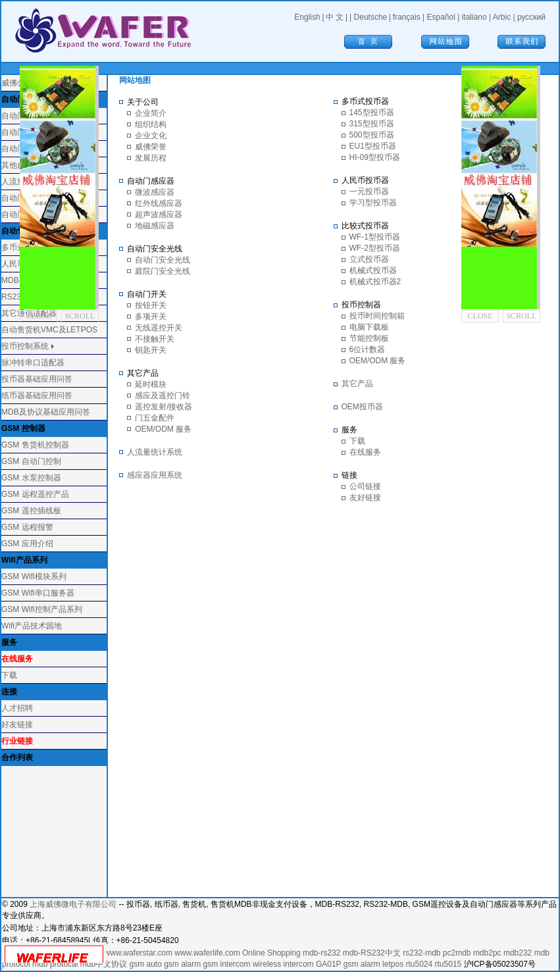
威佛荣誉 (151, 147)
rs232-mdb (421, 953)
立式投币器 (369, 259)
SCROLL (80, 316)
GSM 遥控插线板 (31, 511)
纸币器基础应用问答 (37, 396)
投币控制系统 (25, 346)
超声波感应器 (159, 215)
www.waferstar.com (139, 953)
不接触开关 (155, 339)
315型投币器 (372, 124)
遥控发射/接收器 (164, 407)
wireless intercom (283, 964)
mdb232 (518, 953)
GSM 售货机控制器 (35, 445)
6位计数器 (368, 349)
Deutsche (371, 17)
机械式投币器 (373, 270)
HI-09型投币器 (375, 157)
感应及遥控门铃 (163, 396)
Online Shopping (271, 953)
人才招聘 (17, 708)
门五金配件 (155, 418)
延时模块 (151, 384)
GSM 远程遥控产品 (35, 494)
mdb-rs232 (321, 953)
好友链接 (17, 725)
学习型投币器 (373, 203)
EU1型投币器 (373, 146)
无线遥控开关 (159, 328)
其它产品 (357, 384)
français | (410, 17)
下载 (9, 675)
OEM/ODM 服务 (163, 429)
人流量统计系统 (155, 452)
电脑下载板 (369, 327)
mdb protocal (55, 964)
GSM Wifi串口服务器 (38, 593)
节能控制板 (369, 338)
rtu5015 (448, 964)
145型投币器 (372, 113)
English (307, 17)
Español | (445, 17)
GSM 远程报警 (27, 527)
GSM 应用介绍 (27, 544)
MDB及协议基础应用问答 (46, 412)
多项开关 (151, 317)
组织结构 (151, 124)
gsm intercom (227, 964)
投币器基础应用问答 (37, 379)
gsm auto (145, 964)
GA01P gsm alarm (348, 964)
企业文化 (151, 136)
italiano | (477, 17)
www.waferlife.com (207, 953)
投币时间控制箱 (377, 316)
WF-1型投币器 (375, 237)
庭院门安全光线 (163, 271)
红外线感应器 (159, 203)
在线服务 (365, 452)
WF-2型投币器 (375, 248)
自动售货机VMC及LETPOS (49, 330)
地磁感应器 (155, 226)
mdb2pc (487, 953)
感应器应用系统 (155, 475)
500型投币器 (372, 135)
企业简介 (151, 113)
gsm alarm (182, 964)
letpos (393, 964)
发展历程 (151, 158)
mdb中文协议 (104, 964)
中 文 (335, 17)
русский (531, 17)
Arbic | (505, 17)
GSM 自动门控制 (31, 461)
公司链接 (365, 486)
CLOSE (39, 316)
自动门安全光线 (163, 260)
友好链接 (365, 498)
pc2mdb (457, 953)
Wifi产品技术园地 (32, 626)
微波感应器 (155, 192)
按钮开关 (151, 305)
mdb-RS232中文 (372, 953)
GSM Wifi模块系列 (34, 576)
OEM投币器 (362, 407)
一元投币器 (369, 192)
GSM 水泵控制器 (31, 478)
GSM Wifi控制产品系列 (42, 609)
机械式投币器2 (375, 282)
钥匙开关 (151, 350)
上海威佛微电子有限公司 (73, 904)
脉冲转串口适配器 (33, 363)
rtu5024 (419, 964)
